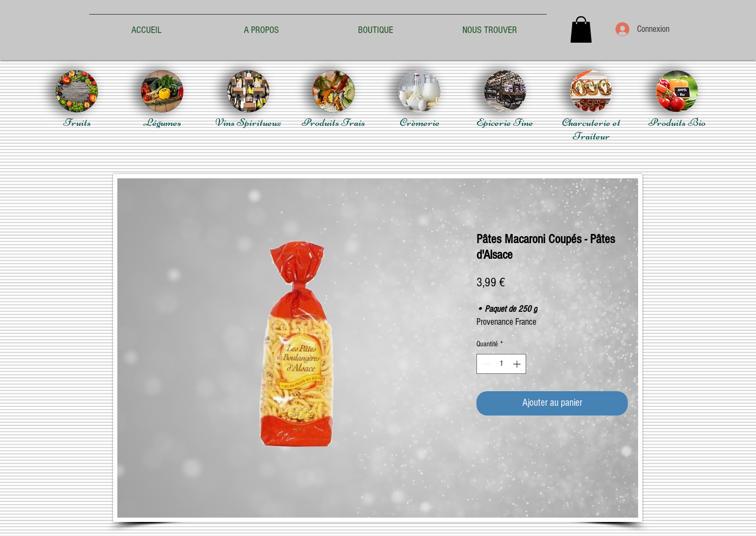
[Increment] (518, 364)
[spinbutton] (501, 364)
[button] (581, 29)
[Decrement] (485, 364)
